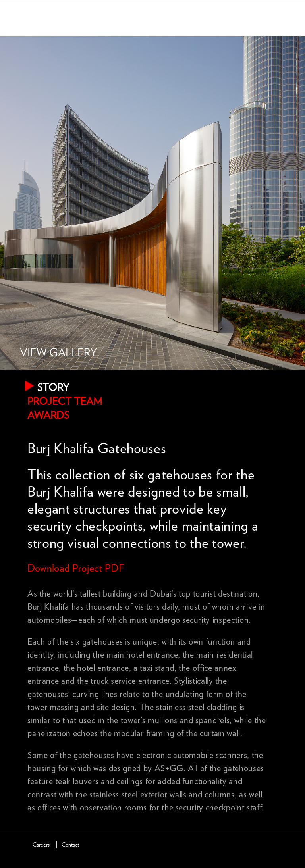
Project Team (65, 402)
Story (53, 388)
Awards (48, 416)
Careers (41, 845)
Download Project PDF (76, 568)
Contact (70, 845)
